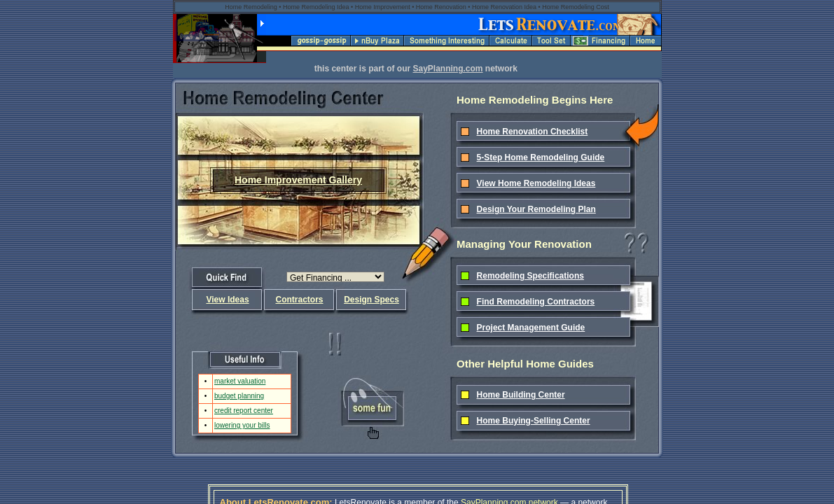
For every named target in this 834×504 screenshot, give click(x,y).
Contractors (299, 300)
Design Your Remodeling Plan (536, 209)
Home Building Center (521, 395)
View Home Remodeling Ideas (536, 183)
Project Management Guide (531, 328)
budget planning (239, 396)
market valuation (240, 381)
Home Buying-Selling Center (534, 421)
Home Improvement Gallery (298, 180)
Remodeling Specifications (530, 276)
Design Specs (371, 300)
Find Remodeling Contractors (536, 302)
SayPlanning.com (447, 69)
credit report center (244, 411)
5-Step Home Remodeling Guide (541, 157)
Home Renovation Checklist (533, 132)
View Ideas (227, 300)
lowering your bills (242, 425)
